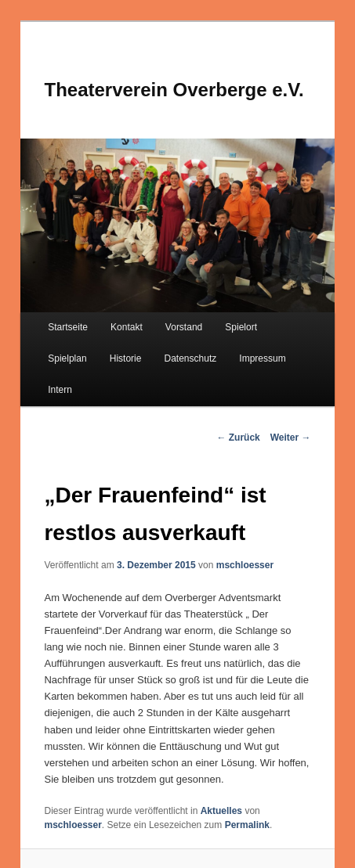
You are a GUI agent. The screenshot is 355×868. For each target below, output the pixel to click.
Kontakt (127, 327)
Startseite (68, 327)
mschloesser (245, 565)
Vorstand (184, 327)
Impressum (262, 358)
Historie (126, 358)
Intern (60, 390)
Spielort (241, 327)
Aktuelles (221, 811)
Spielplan (67, 358)
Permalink (247, 825)
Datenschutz (191, 358)
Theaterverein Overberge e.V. (174, 90)
